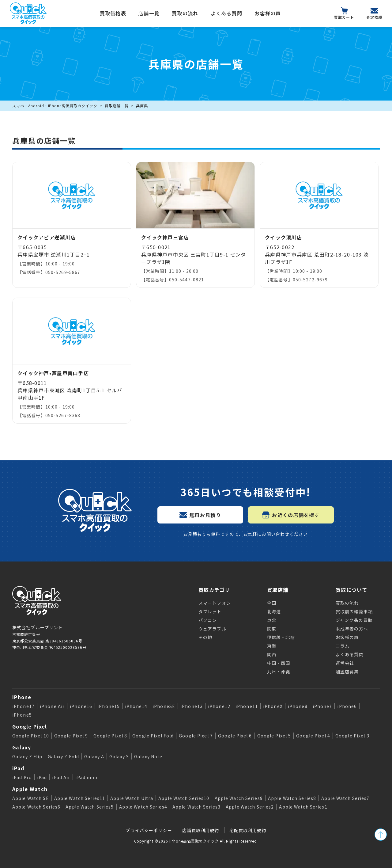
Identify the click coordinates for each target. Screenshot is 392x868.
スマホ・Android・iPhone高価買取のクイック (55, 106)
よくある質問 (227, 13)
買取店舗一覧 (117, 106)
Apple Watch (30, 789)
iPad (18, 768)
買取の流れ (185, 13)
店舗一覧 (149, 13)
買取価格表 (113, 13)
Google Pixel (30, 726)
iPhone (22, 697)
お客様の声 (268, 13)
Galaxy (22, 747)
